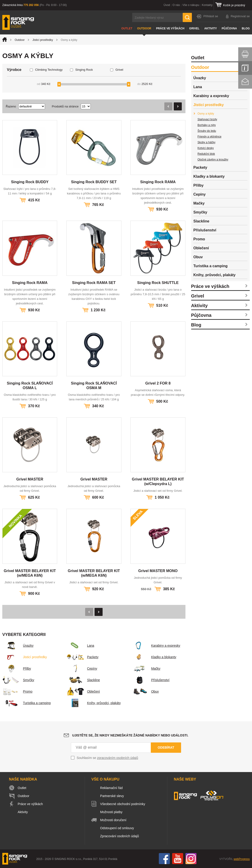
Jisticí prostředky (43, 40)
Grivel (194, 28)
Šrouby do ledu (207, 131)
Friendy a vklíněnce (210, 137)
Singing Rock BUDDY (30, 182)
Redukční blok (206, 154)
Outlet (127, 28)
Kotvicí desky (206, 148)
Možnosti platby (111, 812)
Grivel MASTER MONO (158, 571)
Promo (17, 691)
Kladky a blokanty (153, 657)
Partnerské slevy (112, 796)
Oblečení (83, 691)
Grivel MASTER (30, 479)
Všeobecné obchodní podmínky (123, 804)
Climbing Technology (49, 70)
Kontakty (207, 5)
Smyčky (18, 680)
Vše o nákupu (191, 5)
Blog (246, 28)
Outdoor (144, 28)
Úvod (167, 5)
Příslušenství (150, 680)
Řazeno (11, 106)
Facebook (164, 859)
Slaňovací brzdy (207, 119)
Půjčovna (229, 28)
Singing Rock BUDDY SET (94, 182)
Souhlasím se (107, 758)
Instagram (191, 859)
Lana (80, 646)
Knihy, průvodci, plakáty (94, 703)
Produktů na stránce (65, 106)
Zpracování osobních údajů (119, 836)
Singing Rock (84, 70)
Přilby (17, 669)
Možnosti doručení (113, 820)
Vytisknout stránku (245, 54)
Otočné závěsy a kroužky (213, 160)
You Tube (178, 859)
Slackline (83, 680)
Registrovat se (240, 16)
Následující (178, 106)
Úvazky (18, 646)
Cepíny (82, 669)
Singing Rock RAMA (158, 182)
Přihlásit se (211, 16)
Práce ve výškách (170, 28)
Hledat (187, 17)
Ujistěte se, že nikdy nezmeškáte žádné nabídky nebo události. (130, 735)
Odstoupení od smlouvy (117, 828)
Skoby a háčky (207, 142)
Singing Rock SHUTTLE (158, 283)
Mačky (145, 669)
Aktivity (211, 28)
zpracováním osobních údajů (118, 758)
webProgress (242, 859)
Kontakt (245, 82)
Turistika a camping (27, 703)
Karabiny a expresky (155, 646)
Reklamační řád (111, 788)
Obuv (144, 691)
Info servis (245, 68)
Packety (82, 657)
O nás (176, 5)
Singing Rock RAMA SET (94, 283)
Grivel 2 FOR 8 (158, 383)
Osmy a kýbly (206, 114)
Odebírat (166, 747)
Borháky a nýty (207, 125)
